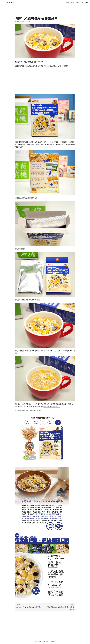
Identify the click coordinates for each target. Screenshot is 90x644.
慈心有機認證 (37, 142)
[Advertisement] (45, 9)
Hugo (48, 641)
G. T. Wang (7, 3)
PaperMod (53, 641)
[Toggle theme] (13, 3)
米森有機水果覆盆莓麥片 (52, 407)
